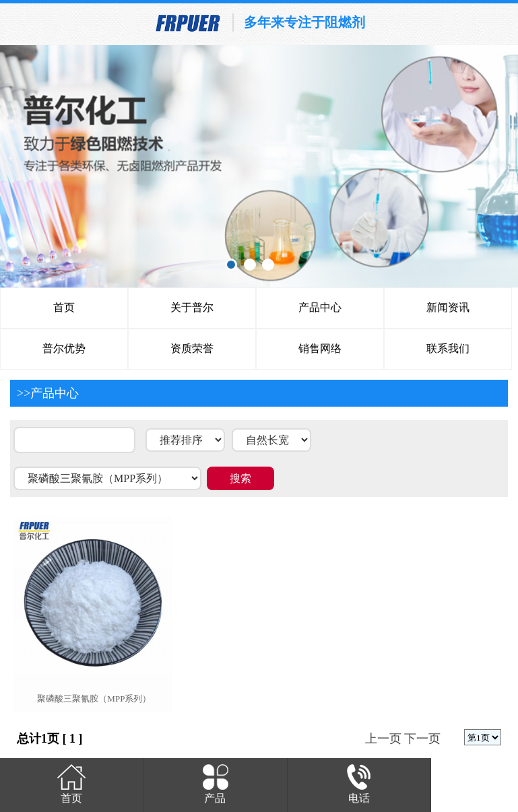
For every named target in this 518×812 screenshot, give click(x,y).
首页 (64, 307)
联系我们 (448, 348)
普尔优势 (64, 348)
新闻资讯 (448, 307)
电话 (359, 783)
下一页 (422, 739)
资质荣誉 (192, 348)
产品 (215, 783)
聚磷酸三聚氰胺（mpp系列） (94, 699)
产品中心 (320, 307)
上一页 (383, 739)
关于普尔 (192, 307)
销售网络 (320, 348)
